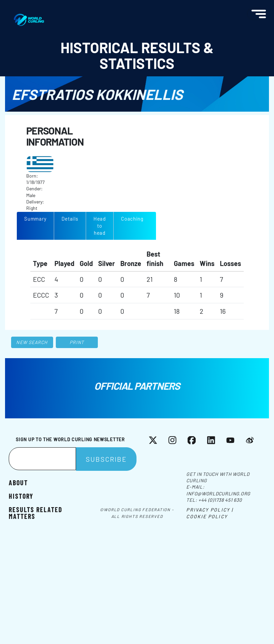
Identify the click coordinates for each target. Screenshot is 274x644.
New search (32, 342)
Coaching (132, 219)
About (18, 482)
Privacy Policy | (210, 510)
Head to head (100, 226)
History (21, 496)
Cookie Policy (207, 516)
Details (70, 219)
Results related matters (36, 513)
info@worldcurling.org (218, 494)
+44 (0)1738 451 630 (220, 500)
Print (77, 342)
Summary (35, 219)
